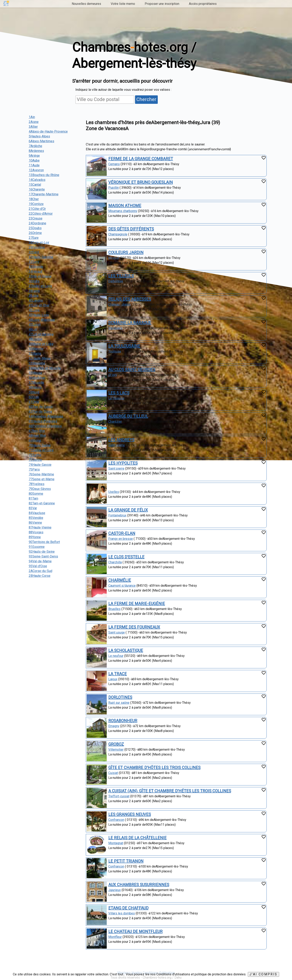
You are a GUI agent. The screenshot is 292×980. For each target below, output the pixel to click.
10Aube (34, 160)
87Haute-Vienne (40, 527)
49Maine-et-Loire (41, 344)
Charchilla (115, 562)
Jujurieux (115, 890)
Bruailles (114, 609)
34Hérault (36, 272)
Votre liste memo (123, 4)
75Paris (34, 469)
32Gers (34, 262)
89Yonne (35, 537)
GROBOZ (116, 744)
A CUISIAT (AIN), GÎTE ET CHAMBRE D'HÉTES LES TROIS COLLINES (170, 791)
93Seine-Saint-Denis (43, 556)
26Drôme (35, 233)
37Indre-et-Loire (40, 286)
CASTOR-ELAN (122, 533)
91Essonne (37, 547)
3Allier (33, 127)
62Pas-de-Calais (41, 407)
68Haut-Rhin (37, 436)
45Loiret (35, 325)
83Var (33, 508)
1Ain (32, 117)
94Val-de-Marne (40, 561)
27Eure (34, 238)
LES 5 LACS (119, 393)
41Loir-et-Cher (39, 305)
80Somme (36, 494)
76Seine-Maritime (41, 474)
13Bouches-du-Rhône (44, 175)
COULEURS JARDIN (126, 252)
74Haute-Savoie (40, 465)
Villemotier (116, 750)
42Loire (34, 310)
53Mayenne (37, 363)
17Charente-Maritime (44, 194)
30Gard (34, 252)
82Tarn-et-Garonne (42, 503)
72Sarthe (35, 455)
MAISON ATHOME (125, 206)
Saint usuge (117, 632)
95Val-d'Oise (38, 566)
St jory (113, 375)
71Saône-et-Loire (41, 450)
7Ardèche (35, 146)
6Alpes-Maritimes (41, 141)
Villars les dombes (122, 913)
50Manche (36, 349)
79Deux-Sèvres (40, 489)
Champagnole (118, 234)
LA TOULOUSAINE (124, 346)
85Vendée (36, 518)
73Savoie (35, 460)
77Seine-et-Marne (42, 479)
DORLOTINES (120, 697)
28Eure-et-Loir (39, 243)
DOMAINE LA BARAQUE (130, 323)
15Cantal (35, 185)
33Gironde (36, 267)
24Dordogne (37, 223)
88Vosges (36, 532)
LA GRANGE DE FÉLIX (128, 510)
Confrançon (116, 820)
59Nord (34, 392)
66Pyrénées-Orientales (45, 426)
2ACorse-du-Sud (40, 571)
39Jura (34, 296)
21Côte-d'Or (37, 209)
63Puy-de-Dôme (40, 412)
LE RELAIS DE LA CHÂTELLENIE (137, 838)
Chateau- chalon (119, 305)
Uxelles (114, 492)
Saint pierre (116, 468)
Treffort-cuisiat (119, 796)
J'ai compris (263, 974)
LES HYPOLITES (123, 463)
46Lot (33, 329)
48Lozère (36, 339)
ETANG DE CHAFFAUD (128, 908)
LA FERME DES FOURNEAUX (134, 627)
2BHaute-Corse (40, 576)
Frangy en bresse (121, 539)
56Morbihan (37, 378)
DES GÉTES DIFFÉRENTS (131, 229)
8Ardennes (36, 151)
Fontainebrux (117, 515)
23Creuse (36, 218)
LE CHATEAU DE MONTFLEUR (135, 932)
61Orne (34, 402)
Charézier (115, 422)
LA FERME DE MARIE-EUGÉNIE (137, 604)
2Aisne (34, 122)
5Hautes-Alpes (39, 136)
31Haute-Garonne (41, 257)
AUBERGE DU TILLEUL (128, 416)
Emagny (114, 726)
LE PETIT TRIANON (126, 861)
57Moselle (36, 383)
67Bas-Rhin (37, 431)
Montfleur (115, 937)
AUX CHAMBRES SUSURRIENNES (139, 885)
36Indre (34, 281)
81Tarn (33, 498)
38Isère (34, 291)
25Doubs (35, 228)
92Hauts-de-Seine (42, 552)
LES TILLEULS (121, 276)
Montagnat (116, 843)
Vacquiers (115, 328)
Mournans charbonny (123, 211)
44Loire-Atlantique (42, 320)
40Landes (36, 300)
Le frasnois (116, 398)
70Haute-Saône (40, 445)
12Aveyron (36, 170)
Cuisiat (113, 773)
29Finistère (37, 247)
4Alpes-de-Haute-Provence (48, 131)
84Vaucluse (37, 513)
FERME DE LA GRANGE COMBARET (141, 159)
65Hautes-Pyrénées (43, 421)
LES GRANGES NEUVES (130, 814)
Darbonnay (116, 281)
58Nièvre (35, 387)
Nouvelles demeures (86, 4)
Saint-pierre (117, 445)
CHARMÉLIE (120, 580)
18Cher (34, 199)
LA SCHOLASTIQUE (126, 650)
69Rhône (35, 441)
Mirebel (114, 258)
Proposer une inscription (162, 4)
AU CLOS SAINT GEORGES (132, 370)
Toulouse (115, 351)
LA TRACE (118, 674)
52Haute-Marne (40, 358)
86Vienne (35, 523)
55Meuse (35, 373)
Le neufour (116, 656)
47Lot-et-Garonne (41, 334)
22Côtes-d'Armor (41, 214)
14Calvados (37, 180)
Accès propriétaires (203, 4)
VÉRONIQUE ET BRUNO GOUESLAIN (141, 182)
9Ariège (34, 156)
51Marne (35, 354)
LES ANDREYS (121, 440)
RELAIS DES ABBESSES (130, 299)
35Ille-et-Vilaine (40, 276)
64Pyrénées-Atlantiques (46, 416)
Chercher (146, 99)
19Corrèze (36, 204)
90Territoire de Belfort (44, 542)
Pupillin (114, 188)
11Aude (34, 165)
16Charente (37, 189)
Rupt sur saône (119, 703)
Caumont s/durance (122, 586)
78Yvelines (37, 484)
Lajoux (113, 679)
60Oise (34, 397)
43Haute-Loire (39, 315)
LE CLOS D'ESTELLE (126, 557)
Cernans (114, 164)
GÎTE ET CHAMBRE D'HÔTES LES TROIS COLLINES (154, 768)
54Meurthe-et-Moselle (45, 368)
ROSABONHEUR (123, 721)
